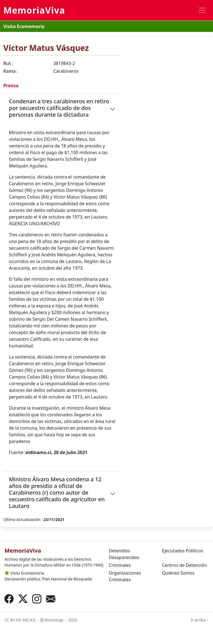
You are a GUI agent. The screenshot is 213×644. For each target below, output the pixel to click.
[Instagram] (37, 599)
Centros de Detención (184, 565)
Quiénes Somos (178, 573)
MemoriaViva (34, 10)
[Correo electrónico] (51, 599)
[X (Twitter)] (23, 599)
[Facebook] (9, 599)
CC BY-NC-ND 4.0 (20, 620)
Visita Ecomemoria (24, 26)
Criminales (120, 565)
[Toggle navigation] (202, 10)
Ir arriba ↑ (200, 620)
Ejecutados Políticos (182, 551)
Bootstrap (52, 620)
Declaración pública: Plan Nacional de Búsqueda (48, 579)
